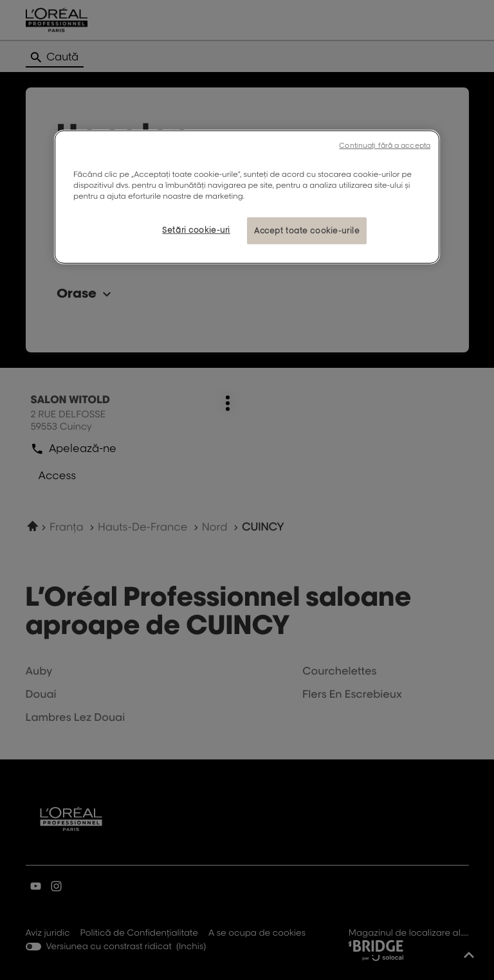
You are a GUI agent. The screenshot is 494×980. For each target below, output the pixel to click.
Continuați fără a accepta (385, 145)
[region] (247, 196)
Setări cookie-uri (196, 230)
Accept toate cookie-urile (307, 231)
